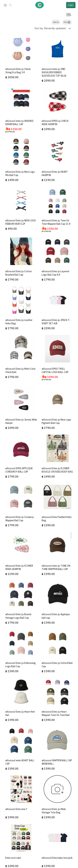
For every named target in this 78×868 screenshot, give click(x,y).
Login (71, 5)
